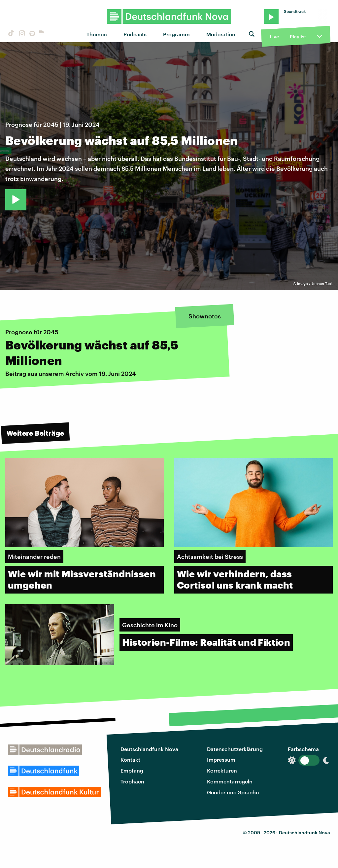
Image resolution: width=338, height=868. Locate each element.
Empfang (132, 770)
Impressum (221, 759)
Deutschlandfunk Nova (149, 749)
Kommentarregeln (230, 781)
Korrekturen (222, 770)
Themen (97, 34)
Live (274, 36)
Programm (176, 34)
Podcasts (135, 34)
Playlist (298, 36)
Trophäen (132, 781)
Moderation (221, 34)
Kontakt (130, 759)
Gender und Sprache (233, 792)
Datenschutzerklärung (235, 749)
